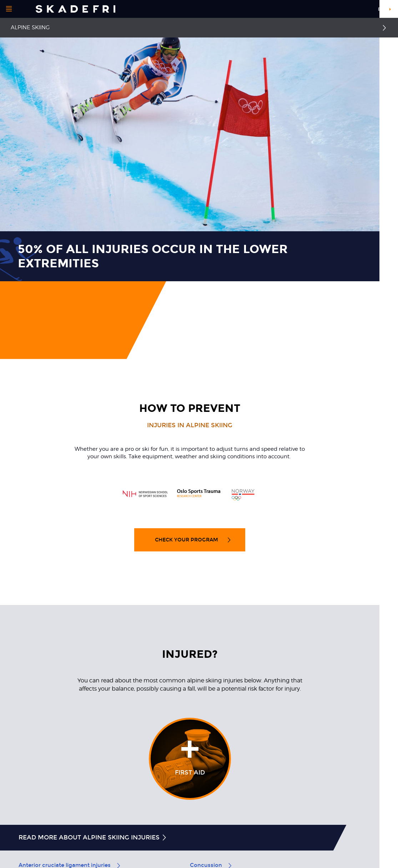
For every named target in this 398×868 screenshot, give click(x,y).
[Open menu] (9, 9)
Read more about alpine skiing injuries (93, 837)
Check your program (193, 540)
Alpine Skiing (30, 27)
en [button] (381, 9)
